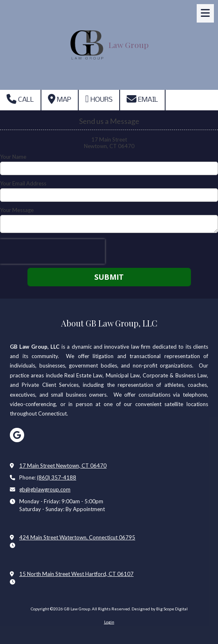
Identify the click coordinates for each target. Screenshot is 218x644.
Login (109, 622)
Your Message (17, 210)
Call (20, 99)
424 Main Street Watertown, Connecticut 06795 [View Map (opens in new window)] (77, 537)
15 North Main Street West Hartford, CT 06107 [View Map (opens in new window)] (76, 574)
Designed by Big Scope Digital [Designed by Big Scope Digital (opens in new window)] (160, 609)
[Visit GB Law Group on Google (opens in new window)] (17, 435)
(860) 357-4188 (57, 477)
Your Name (13, 157)
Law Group (129, 45)
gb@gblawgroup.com (45, 489)
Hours (99, 99)
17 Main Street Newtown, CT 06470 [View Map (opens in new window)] (63, 466)
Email (142, 99)
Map (60, 99)
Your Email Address (23, 183)
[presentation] (52, 251)
